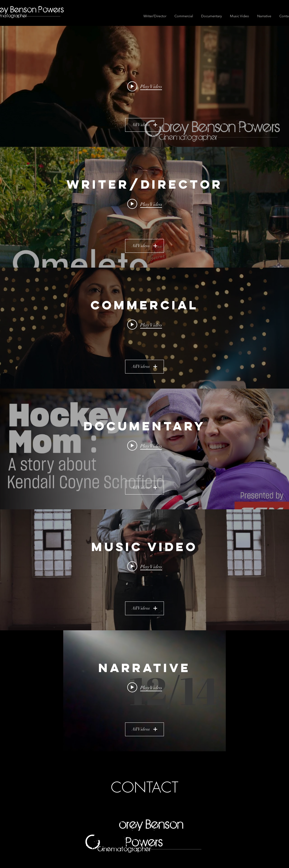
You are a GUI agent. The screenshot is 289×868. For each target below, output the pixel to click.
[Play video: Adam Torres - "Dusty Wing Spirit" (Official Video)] (145, 566)
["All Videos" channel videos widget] (144, 86)
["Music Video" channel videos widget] (144, 570)
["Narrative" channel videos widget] (144, 691)
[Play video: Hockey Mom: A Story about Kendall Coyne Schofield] (145, 445)
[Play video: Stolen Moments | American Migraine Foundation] (145, 325)
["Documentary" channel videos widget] (144, 449)
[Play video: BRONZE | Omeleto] (145, 204)
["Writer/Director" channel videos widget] (144, 207)
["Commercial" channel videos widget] (144, 328)
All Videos (144, 125)
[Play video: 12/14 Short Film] (145, 687)
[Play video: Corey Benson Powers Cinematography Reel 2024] (145, 86)
